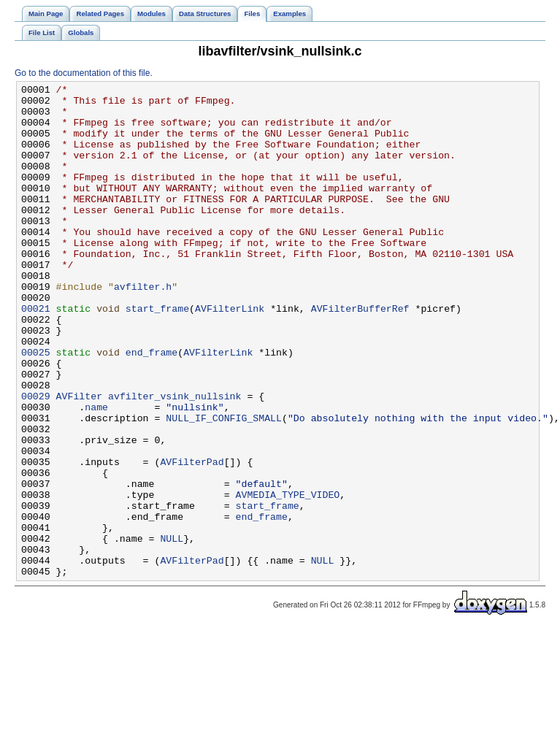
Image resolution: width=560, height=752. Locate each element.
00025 (36, 407)
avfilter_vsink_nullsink (174, 459)
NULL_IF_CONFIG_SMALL (224, 486)
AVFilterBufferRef (360, 354)
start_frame (157, 354)
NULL (172, 630)
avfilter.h (143, 328)
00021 (36, 354)
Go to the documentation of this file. (84, 73)
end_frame (151, 407)
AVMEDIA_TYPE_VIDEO (287, 578)
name (96, 472)
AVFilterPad (192, 538)
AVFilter (79, 459)
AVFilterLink (230, 354)
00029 (36, 459)
